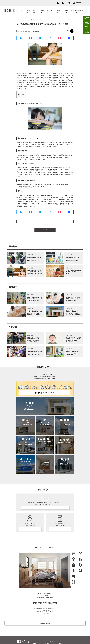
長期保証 (42, 11)
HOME (33, 643)
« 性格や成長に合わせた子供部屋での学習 (28, 221)
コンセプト (21, 11)
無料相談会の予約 (30, 528)
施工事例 (28, 11)
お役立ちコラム (87, 27)
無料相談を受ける (87, 23)
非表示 (23, 94)
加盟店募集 (77, 3)
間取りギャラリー (68, 11)
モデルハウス (59, 11)
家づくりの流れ (50, 11)
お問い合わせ (66, 3)
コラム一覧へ (45, 228)
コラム (14, 20)
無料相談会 (42, 3)
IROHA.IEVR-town (87, 18)
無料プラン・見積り (60, 528)
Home (10, 20)
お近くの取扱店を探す (79, 11)
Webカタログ (54, 3)
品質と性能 (35, 11)
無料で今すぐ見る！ (45, 506)
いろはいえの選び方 (49, 643)
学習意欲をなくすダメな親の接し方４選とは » (61, 221)
